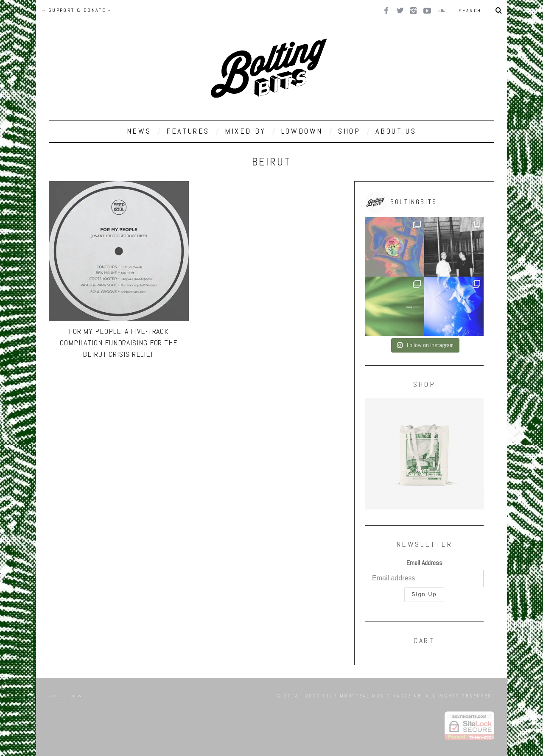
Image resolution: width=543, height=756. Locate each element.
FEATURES (188, 131)
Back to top (66, 696)
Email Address (424, 563)
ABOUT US (396, 131)
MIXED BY (245, 131)
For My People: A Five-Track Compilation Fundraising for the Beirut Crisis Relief (119, 343)
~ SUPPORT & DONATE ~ (77, 10)
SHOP (349, 131)
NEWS (139, 131)
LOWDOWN (302, 131)
